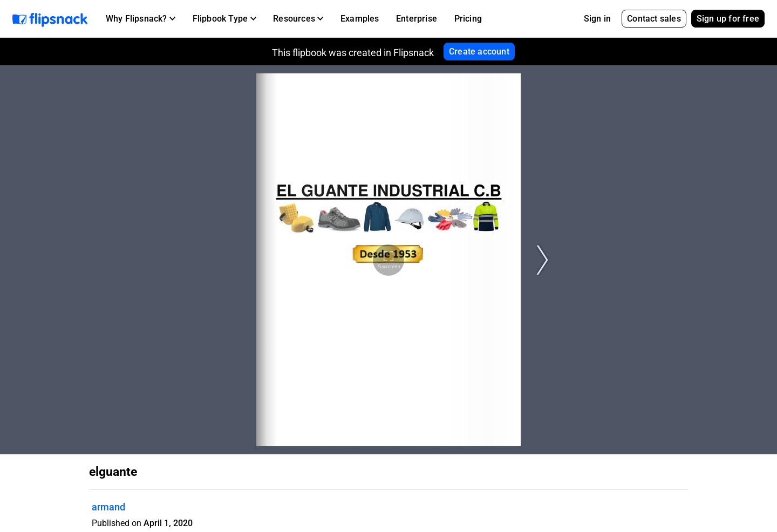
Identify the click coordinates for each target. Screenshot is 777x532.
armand (108, 507)
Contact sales (654, 19)
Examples (360, 19)
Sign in (597, 19)
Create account (479, 52)
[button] (141, 19)
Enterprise (417, 19)
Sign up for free (728, 19)
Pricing (468, 19)
